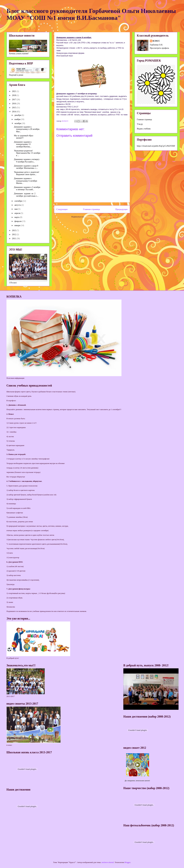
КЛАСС (156, 41)
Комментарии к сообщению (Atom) (99, 217)
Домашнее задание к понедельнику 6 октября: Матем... (26, 181)
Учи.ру (140, 124)
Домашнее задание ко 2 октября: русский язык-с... (26, 195)
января (18, 225)
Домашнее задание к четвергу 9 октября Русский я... (27, 161)
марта (17, 217)
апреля (18, 213)
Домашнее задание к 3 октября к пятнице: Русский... (27, 188)
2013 (14, 230)
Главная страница (91, 209)
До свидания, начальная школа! (137, 781)
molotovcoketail (108, 862)
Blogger (127, 862)
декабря (18, 115)
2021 (14, 91)
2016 (14, 104)
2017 (14, 100)
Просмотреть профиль (159, 48)
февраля (18, 221)
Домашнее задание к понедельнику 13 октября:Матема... (23, 144)
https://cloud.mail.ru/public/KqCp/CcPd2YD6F (156, 146)
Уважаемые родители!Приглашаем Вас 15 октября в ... (27, 153)
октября (18, 123)
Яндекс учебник (144, 129)
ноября (18, 119)
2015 (14, 108)
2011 (14, 239)
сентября (18, 201)
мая (16, 209)
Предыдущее (121, 209)
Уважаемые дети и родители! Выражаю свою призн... (27, 173)
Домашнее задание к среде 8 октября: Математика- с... (26, 167)
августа (18, 205)
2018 (14, 95)
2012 (14, 234)
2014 (14, 112)
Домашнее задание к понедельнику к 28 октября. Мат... (27, 129)
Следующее (62, 209)
